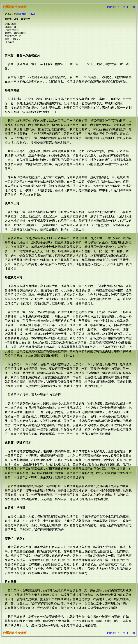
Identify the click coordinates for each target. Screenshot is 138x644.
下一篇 (131, 7)
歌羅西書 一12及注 (27, 14)
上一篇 (121, 7)
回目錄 (112, 7)
